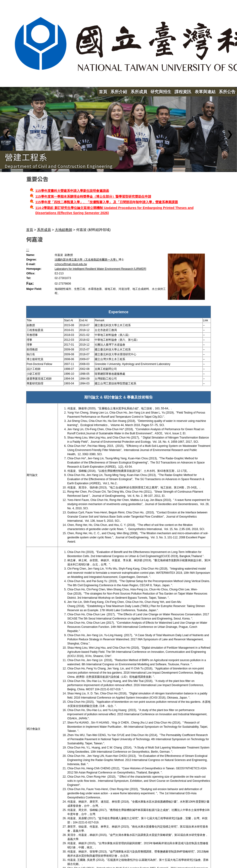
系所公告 (227, 92)
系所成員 (139, 92)
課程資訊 (183, 92)
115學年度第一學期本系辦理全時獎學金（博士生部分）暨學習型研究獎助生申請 (93, 196)
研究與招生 (161, 92)
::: (28, 250)
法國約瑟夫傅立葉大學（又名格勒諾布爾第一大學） (87, 260)
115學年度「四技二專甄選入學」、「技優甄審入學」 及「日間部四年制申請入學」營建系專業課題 (107, 202)
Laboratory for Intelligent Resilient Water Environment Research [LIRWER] (100, 269)
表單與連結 (205, 92)
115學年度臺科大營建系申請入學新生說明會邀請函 (72, 191)
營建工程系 (26, 157)
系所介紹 (119, 92)
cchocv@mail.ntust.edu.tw (71, 264)
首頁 (103, 92)
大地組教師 (64, 230)
